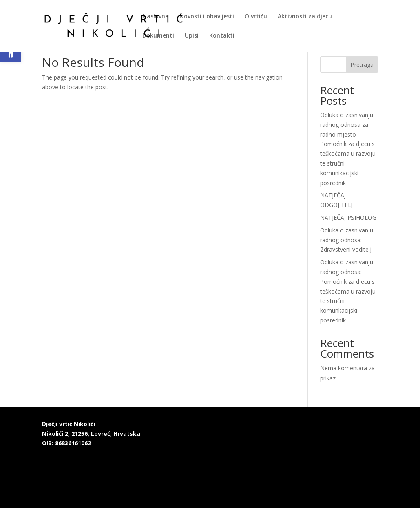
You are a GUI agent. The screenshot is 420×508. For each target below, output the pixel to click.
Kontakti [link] (222, 36)
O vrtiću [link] (256, 17)
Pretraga (362, 65)
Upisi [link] (192, 36)
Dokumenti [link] (158, 36)
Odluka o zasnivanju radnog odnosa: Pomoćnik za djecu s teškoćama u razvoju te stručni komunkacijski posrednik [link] (348, 291)
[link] (114, 25)
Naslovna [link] (156, 17)
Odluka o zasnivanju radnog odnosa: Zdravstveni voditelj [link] (347, 240)
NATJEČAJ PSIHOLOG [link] (348, 218)
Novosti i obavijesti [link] (207, 17)
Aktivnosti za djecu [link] (305, 17)
